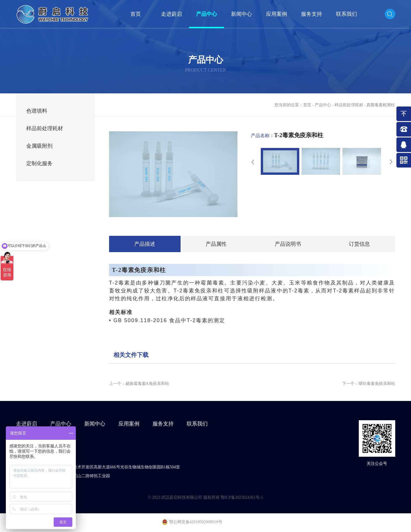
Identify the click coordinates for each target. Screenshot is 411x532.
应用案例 (277, 14)
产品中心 (207, 14)
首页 (136, 14)
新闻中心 (242, 14)
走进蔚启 (172, 14)
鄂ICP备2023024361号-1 (242, 497)
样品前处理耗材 (349, 105)
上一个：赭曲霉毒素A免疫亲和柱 (139, 384)
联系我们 (347, 14)
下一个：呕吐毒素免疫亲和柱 (369, 384)
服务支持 (312, 14)
